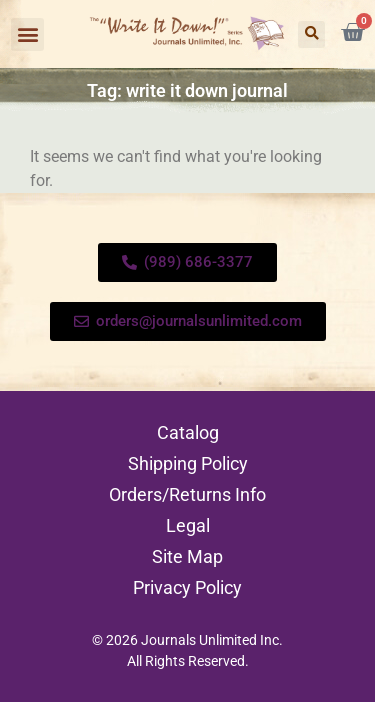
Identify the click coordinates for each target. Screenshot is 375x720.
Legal (188, 525)
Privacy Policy (187, 587)
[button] (27, 34)
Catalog (188, 432)
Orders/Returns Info (187, 494)
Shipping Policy (188, 463)
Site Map (187, 556)
